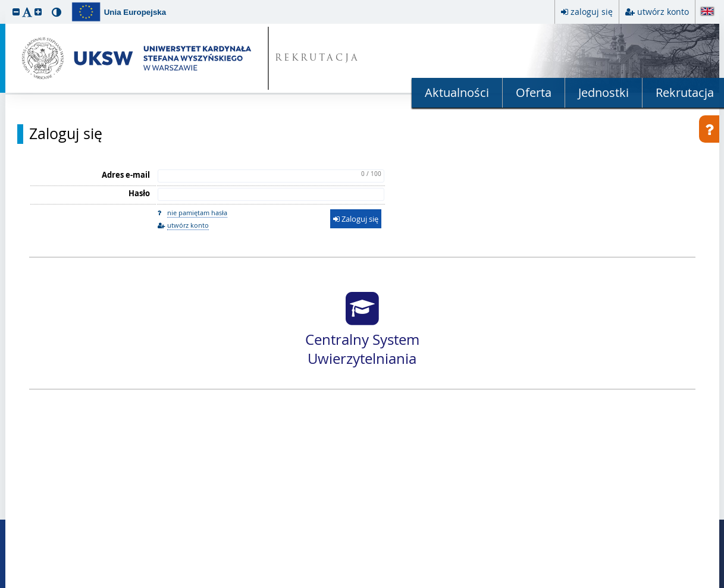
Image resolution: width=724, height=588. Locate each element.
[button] (16, 12)
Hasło (139, 193)
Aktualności (457, 92)
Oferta (534, 92)
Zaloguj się (66, 134)
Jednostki (604, 92)
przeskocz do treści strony (3, 3)
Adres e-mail (126, 175)
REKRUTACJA (317, 59)
